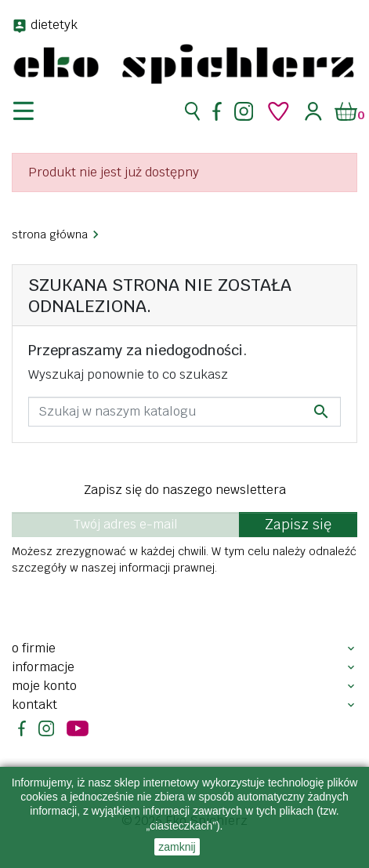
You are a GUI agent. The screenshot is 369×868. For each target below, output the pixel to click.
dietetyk (54, 25)
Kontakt (34, 705)
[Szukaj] (184, 412)
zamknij (177, 847)
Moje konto (44, 686)
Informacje (43, 667)
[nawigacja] (33, 111)
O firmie (34, 648)
